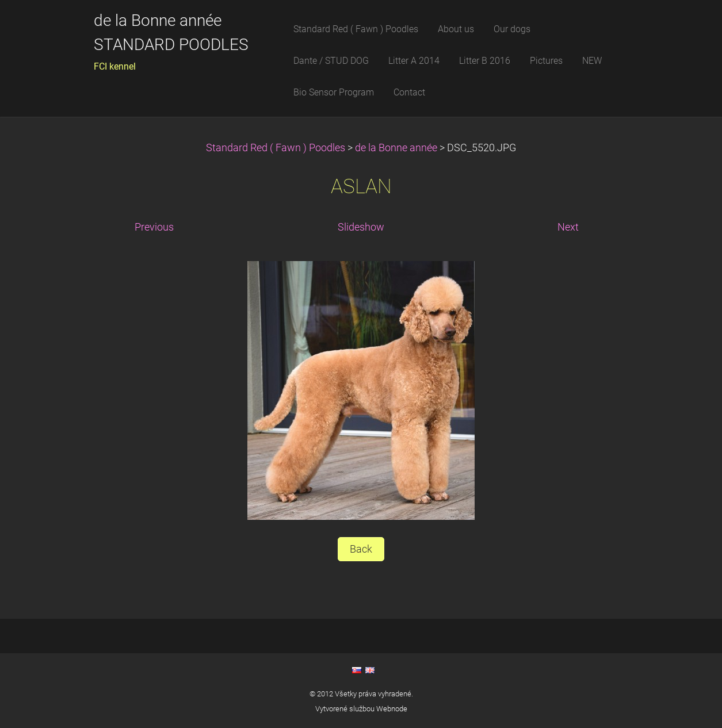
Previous (154, 227)
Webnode (392, 709)
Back (361, 549)
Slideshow (361, 227)
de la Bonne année (397, 148)
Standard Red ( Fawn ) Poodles (277, 148)
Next (568, 227)
